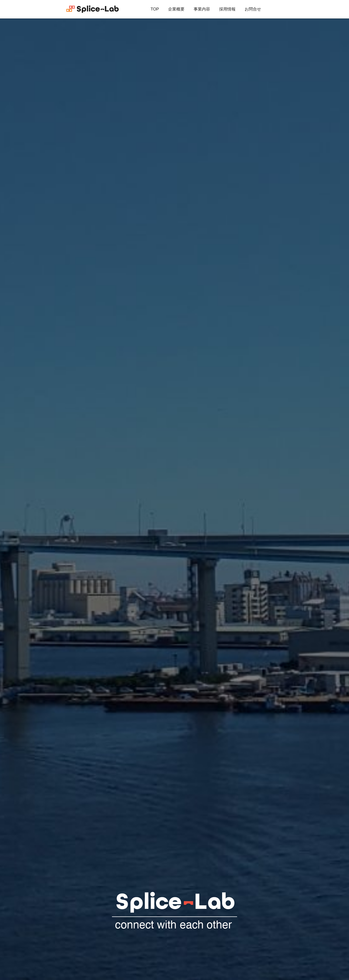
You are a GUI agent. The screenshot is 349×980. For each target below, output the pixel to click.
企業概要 (176, 9)
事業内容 (202, 9)
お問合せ (253, 9)
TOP (155, 9)
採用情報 (227, 9)
